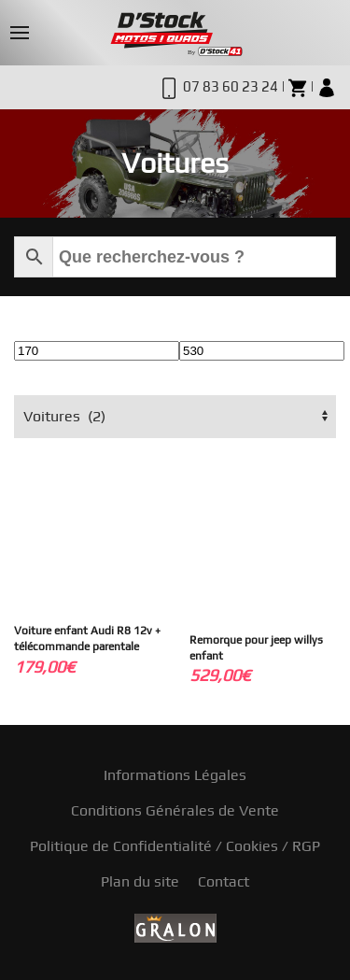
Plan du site (140, 881)
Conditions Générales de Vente (175, 810)
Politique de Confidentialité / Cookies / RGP (175, 846)
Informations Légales (175, 775)
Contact (224, 881)
